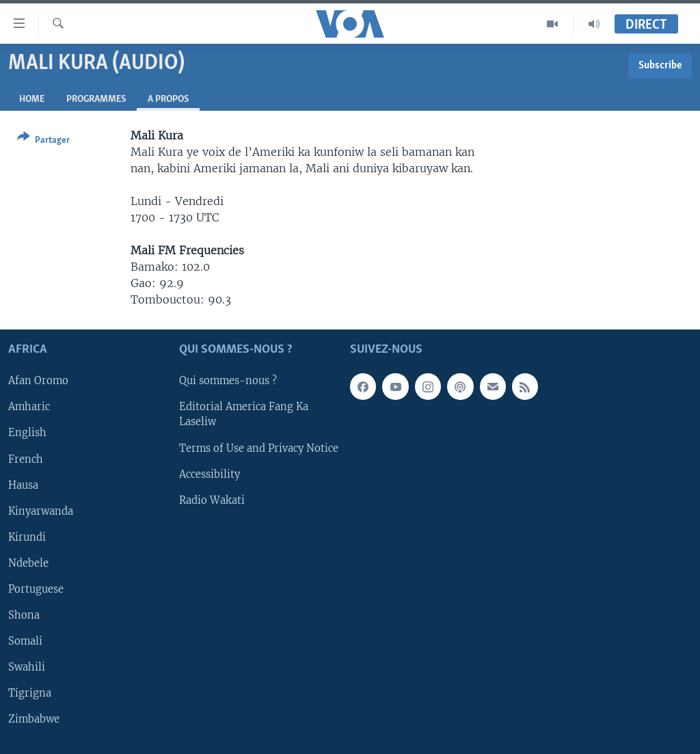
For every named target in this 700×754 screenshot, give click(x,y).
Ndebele (28, 563)
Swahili (27, 667)
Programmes (96, 99)
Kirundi (27, 537)
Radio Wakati (212, 500)
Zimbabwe (34, 719)
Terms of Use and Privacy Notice (259, 448)
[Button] (43, 141)
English (27, 433)
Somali (25, 641)
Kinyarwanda (41, 511)
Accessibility (210, 474)
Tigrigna (30, 693)
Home (32, 99)
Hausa (23, 485)
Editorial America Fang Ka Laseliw (244, 415)
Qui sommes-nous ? (228, 381)
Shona (24, 615)
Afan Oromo (38, 381)
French (26, 459)
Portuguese (36, 589)
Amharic (29, 407)
